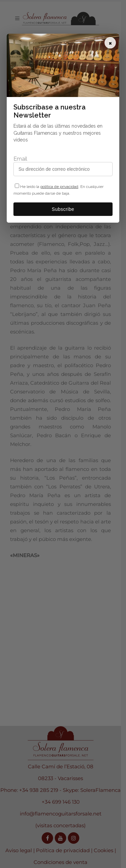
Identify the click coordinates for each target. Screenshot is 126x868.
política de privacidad (59, 187)
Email (20, 159)
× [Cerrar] (110, 43)
